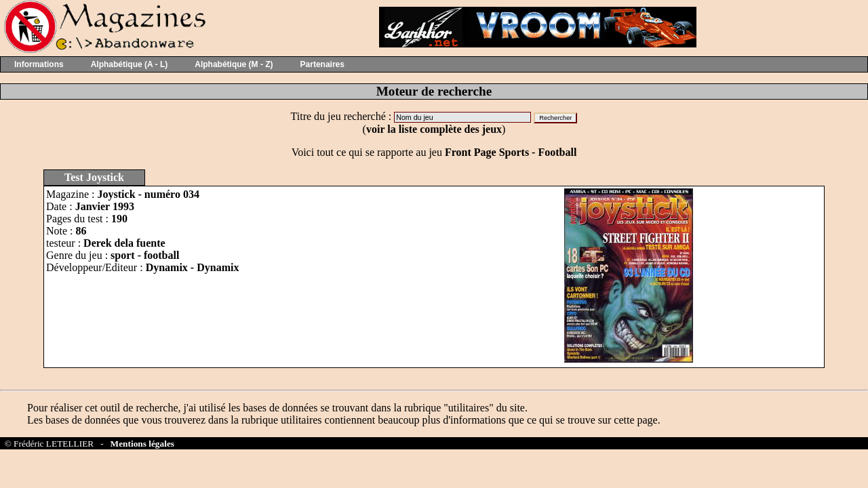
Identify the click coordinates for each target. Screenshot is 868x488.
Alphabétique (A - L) (130, 64)
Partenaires (322, 64)
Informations (39, 64)
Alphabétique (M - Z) (234, 64)
